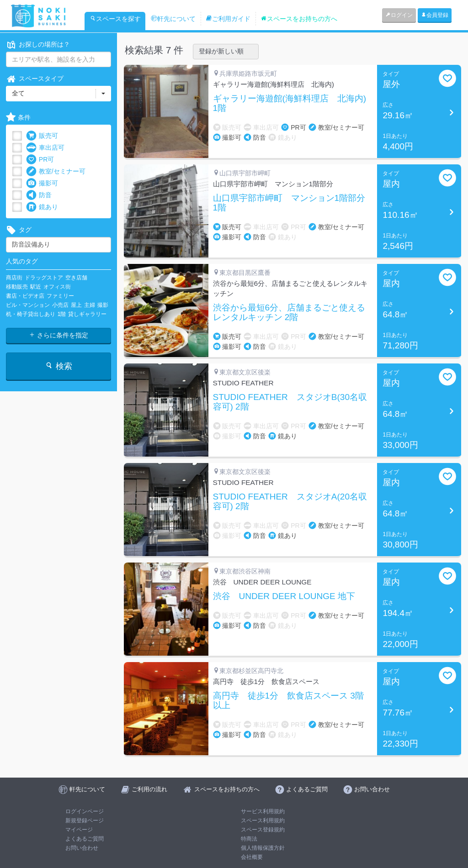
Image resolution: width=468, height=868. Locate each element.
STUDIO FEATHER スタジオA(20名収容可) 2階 (290, 502)
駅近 (36, 287)
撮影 (103, 305)
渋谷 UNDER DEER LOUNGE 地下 (284, 596)
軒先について (173, 19)
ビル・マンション (28, 305)
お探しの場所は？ (38, 45)
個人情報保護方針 (263, 848)
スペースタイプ (35, 79)
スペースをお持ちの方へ (299, 19)
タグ (19, 230)
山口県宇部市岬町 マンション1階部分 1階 (289, 203)
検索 (58, 366)
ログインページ (85, 811)
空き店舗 (76, 278)
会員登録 (435, 15)
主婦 (90, 305)
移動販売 (17, 287)
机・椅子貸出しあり (31, 314)
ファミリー (60, 296)
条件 (18, 118)
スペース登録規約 (263, 830)
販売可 (42, 136)
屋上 (76, 305)
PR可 (40, 160)
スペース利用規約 (263, 821)
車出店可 (45, 148)
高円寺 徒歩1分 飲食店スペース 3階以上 (288, 701)
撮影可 (42, 183)
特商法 (249, 839)
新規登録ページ (85, 821)
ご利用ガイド (228, 19)
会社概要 (252, 857)
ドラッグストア (44, 278)
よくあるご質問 (85, 839)
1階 (62, 314)
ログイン (399, 15)
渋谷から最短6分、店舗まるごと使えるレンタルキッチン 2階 (289, 313)
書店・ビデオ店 (25, 296)
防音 (39, 195)
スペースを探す (115, 19)
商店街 (14, 278)
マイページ (79, 830)
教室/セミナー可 (56, 171)
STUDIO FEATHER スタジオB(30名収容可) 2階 (290, 402)
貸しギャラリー (87, 314)
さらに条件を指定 (58, 335)
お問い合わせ (82, 848)
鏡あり (42, 207)
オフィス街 (57, 287)
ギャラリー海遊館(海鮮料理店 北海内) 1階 (290, 103)
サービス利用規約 (263, 811)
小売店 (60, 305)
